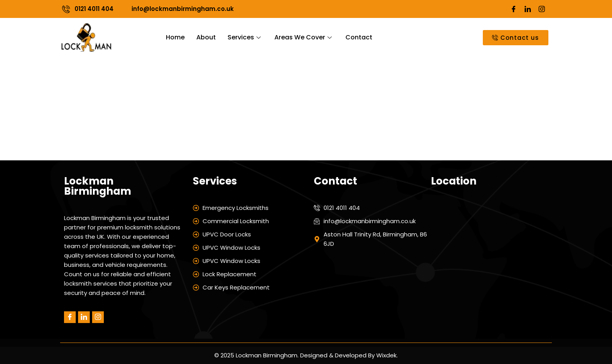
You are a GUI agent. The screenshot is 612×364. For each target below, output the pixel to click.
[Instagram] (542, 9)
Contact (359, 37)
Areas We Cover (304, 37)
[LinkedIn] (528, 9)
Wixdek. (386, 355)
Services (245, 37)
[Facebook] (514, 9)
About (206, 37)
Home (175, 37)
